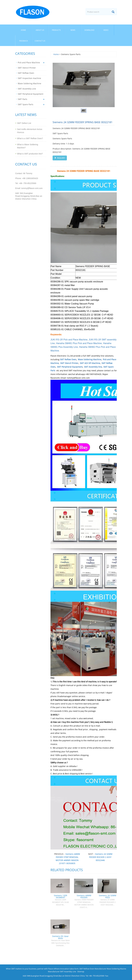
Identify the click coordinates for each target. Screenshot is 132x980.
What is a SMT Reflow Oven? (30, 138)
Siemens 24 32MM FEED (108, 896)
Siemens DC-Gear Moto (60, 937)
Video (106, 30)
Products (56, 30)
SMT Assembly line (93, 367)
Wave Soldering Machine (90, 359)
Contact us (40, 41)
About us (40, 30)
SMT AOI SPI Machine (90, 363)
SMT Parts (22, 99)
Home (23, 30)
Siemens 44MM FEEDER (84, 896)
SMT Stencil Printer (69, 363)
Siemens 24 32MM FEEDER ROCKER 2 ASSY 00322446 (101, 857)
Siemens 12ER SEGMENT (60, 896)
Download (89, 30)
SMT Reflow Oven (68, 359)
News (73, 30)
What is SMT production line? (30, 154)
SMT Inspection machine (29, 78)
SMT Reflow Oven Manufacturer (93, 969)
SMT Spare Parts (26, 104)
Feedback (24, 41)
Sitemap (81, 972)
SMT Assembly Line (27, 89)
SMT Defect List (24, 123)
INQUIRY (60, 158)
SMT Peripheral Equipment (70, 367)
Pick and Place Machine (29, 62)
